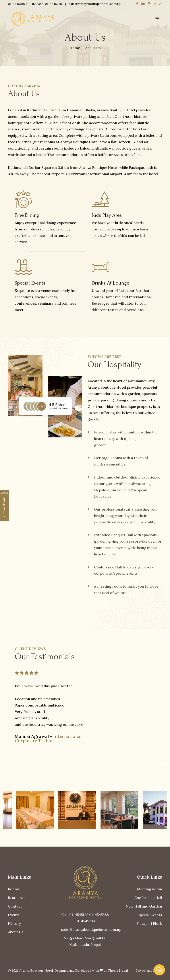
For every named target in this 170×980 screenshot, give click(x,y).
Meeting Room (150, 889)
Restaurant (17, 898)
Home (75, 48)
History (14, 923)
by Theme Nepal (116, 971)
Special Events (150, 915)
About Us (16, 932)
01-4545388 (35, 4)
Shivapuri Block (149, 923)
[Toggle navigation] (157, 19)
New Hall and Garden (144, 906)
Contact (15, 906)
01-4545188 (16, 4)
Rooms (14, 889)
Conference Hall (148, 898)
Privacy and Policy (149, 971)
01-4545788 (53, 4)
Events (14, 915)
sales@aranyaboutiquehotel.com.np (95, 4)
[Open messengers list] (159, 970)
